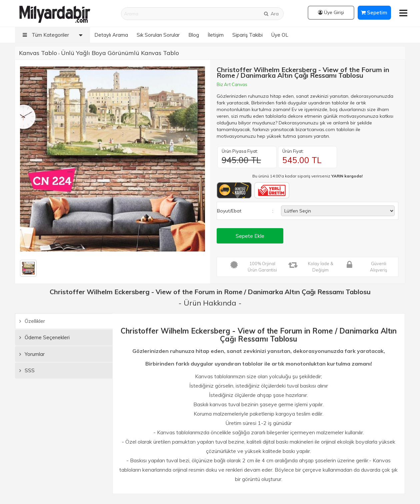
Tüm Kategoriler (54, 35)
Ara (271, 14)
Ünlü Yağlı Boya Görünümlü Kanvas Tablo (120, 53)
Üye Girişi (331, 12)
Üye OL (280, 35)
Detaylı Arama (111, 35)
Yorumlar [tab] (32, 354)
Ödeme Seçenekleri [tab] (44, 337)
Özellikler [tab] (32, 321)
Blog (194, 35)
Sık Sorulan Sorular (158, 35)
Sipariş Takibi (247, 35)
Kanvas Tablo (38, 53)
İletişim (216, 35)
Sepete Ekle (250, 236)
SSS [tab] (27, 370)
